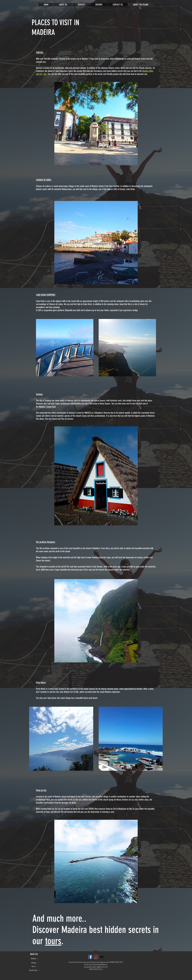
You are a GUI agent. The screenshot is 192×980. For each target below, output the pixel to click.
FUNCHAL (40, 52)
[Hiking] (35, 963)
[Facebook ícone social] (90, 957)
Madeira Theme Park (47, 407)
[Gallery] (35, 959)
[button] (35, 970)
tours (53, 941)
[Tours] (35, 966)
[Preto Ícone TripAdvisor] (102, 957)
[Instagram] (96, 957)
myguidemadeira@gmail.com (96, 967)
